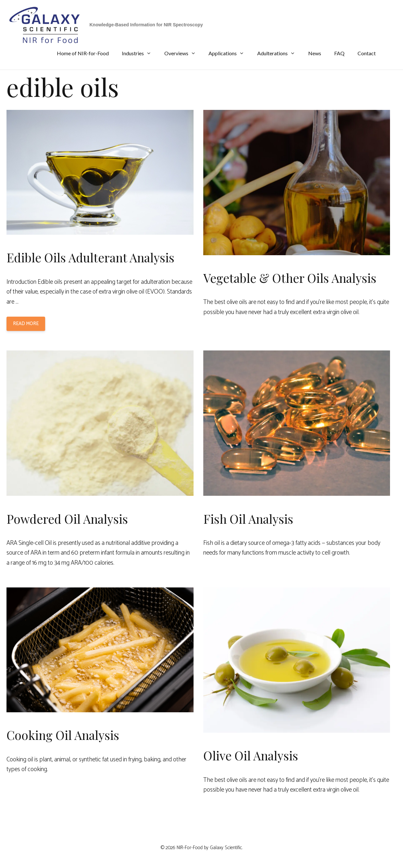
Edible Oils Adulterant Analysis (90, 257)
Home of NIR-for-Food (83, 53)
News (315, 53)
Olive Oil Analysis (251, 755)
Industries (140, 53)
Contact (367, 53)
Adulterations (279, 53)
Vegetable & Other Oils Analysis (290, 278)
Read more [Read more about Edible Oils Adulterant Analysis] (26, 324)
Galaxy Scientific (226, 848)
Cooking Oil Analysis (63, 735)
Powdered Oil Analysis (67, 519)
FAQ (339, 53)
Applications (230, 53)
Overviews (183, 53)
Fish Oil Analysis (248, 519)
